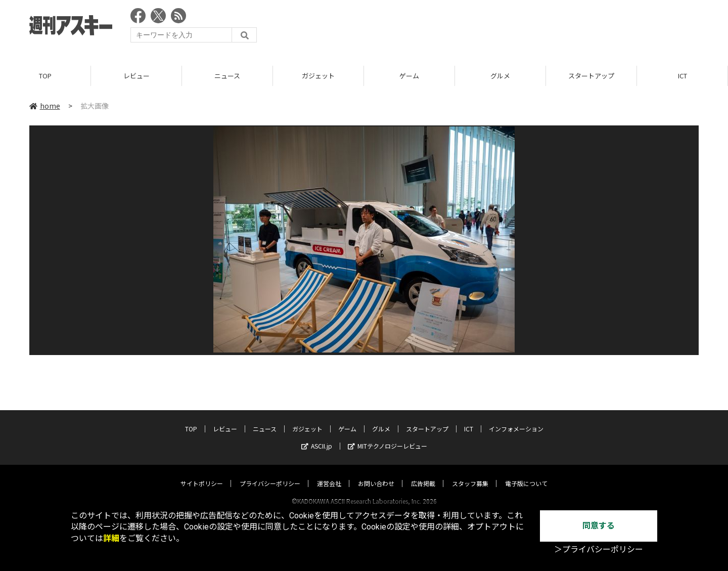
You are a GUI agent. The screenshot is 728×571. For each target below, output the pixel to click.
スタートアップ (591, 76)
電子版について (526, 474)
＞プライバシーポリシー (599, 550)
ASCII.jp (317, 436)
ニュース (227, 76)
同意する (599, 526)
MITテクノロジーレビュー (388, 436)
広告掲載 (423, 474)
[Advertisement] (515, 28)
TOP (45, 76)
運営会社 (329, 474)
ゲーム (409, 76)
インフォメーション (516, 419)
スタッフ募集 (470, 474)
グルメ (500, 76)
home (45, 106)
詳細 (111, 538)
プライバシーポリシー (270, 474)
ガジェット (318, 76)
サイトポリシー (202, 474)
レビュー (136, 76)
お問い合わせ (376, 474)
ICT (682, 76)
